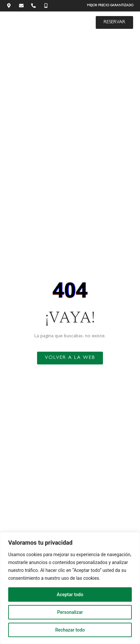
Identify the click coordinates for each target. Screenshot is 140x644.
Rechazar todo (70, 630)
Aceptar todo (70, 595)
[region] (70, 588)
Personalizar (70, 612)
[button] (81, 22)
